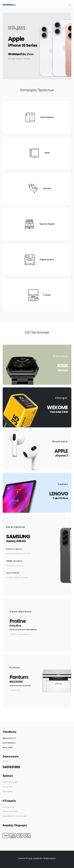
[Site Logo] (9, 5)
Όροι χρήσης (8, 791)
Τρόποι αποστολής (10, 811)
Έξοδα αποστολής (10, 782)
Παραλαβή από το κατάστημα (14, 816)
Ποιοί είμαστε (8, 807)
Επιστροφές (7, 787)
